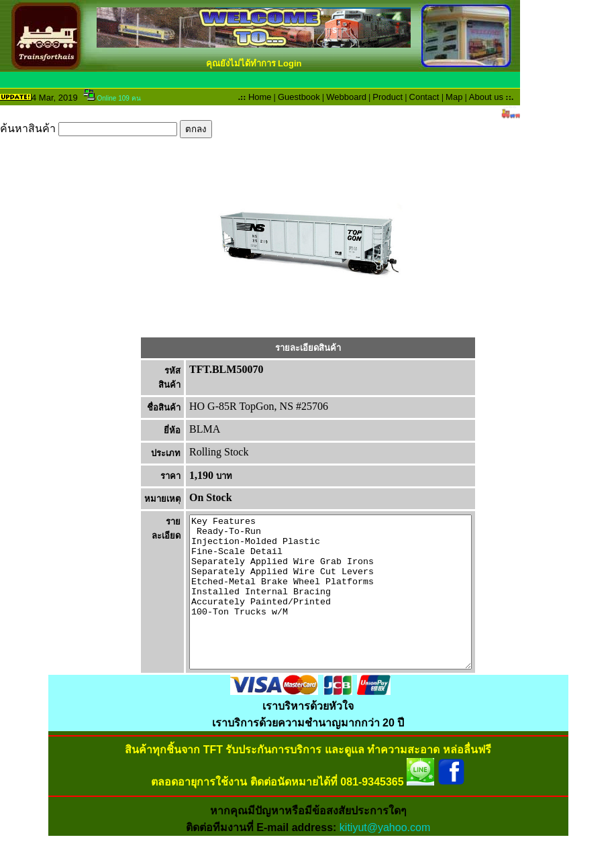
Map (454, 97)
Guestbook (299, 97)
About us (486, 97)
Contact (424, 97)
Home (260, 97)
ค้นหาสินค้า (106, 128)
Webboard (346, 97)
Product (388, 97)
